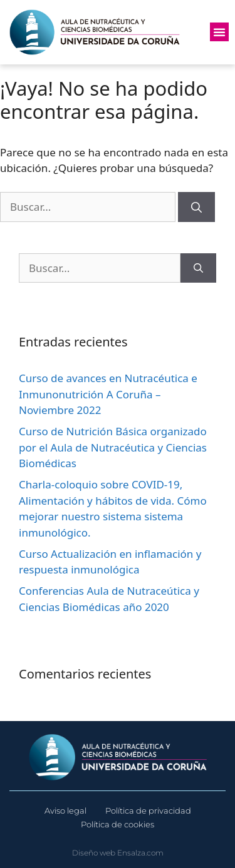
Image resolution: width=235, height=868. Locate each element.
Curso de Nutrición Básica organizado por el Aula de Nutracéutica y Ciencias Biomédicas (113, 447)
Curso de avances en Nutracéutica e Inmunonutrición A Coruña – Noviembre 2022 (108, 394)
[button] (219, 32)
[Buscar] (196, 207)
